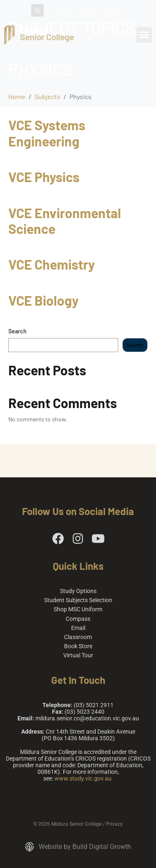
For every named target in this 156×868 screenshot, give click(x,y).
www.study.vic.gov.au (83, 778)
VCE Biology (43, 300)
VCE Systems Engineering (47, 133)
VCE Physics (44, 177)
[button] (144, 35)
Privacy (114, 824)
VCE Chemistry (52, 264)
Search (17, 331)
